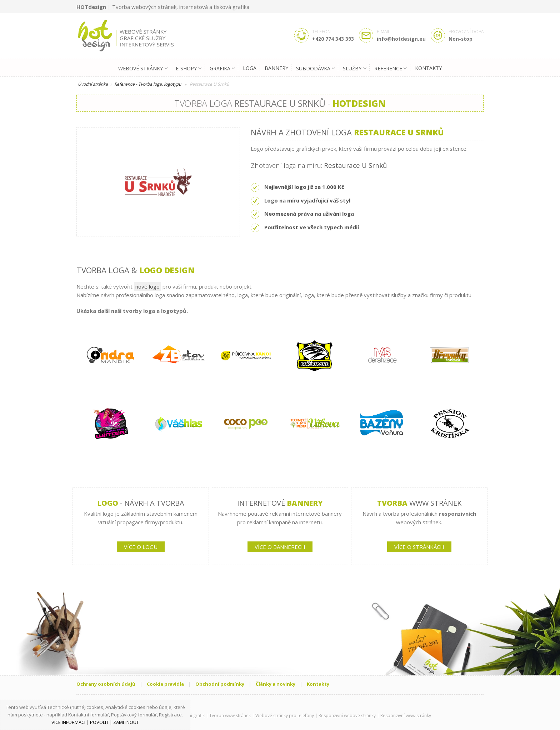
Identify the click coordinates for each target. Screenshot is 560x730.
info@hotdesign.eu (401, 39)
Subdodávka (316, 69)
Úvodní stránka (93, 84)
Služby (354, 69)
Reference (391, 69)
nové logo (147, 286)
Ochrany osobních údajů (106, 684)
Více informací (68, 722)
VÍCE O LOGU (141, 547)
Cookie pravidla (165, 684)
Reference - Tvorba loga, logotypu (148, 84)
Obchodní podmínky (220, 684)
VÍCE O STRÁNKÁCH (419, 547)
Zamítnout (126, 722)
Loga (250, 68)
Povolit (99, 722)
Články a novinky (276, 684)
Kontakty (428, 68)
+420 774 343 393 (333, 39)
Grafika (222, 69)
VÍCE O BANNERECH (280, 547)
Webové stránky (143, 69)
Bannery (276, 68)
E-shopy (189, 69)
